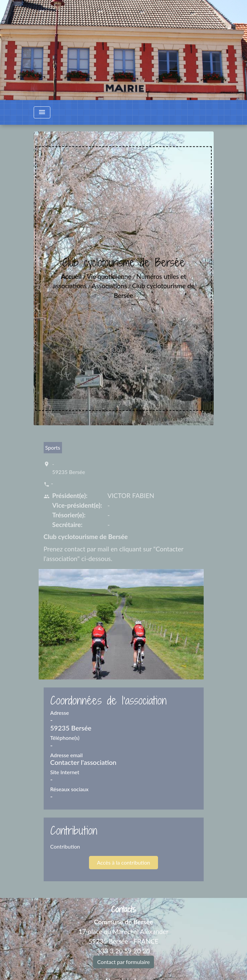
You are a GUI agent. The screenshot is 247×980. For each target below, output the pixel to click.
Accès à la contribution (123, 862)
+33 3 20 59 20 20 (123, 951)
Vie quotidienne (109, 276)
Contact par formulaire (124, 962)
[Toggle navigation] (42, 112)
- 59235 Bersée (69, 468)
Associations (109, 286)
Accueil (71, 276)
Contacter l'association (83, 762)
